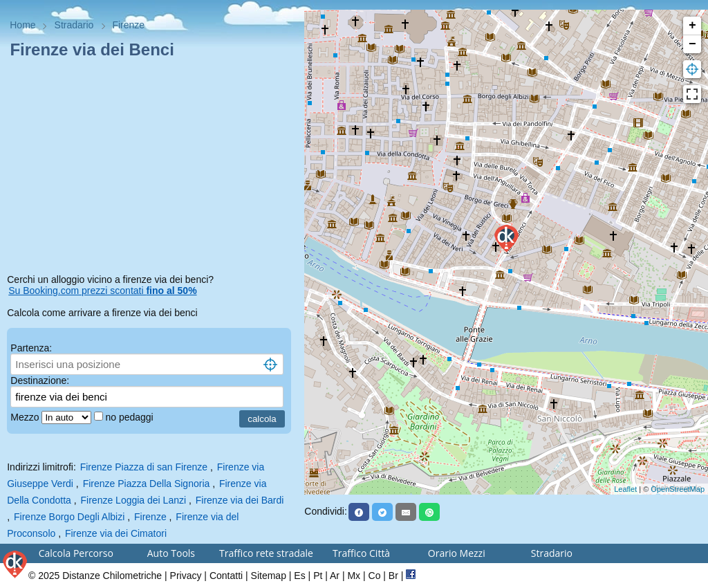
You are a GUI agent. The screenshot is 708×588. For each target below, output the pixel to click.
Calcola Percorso (76, 553)
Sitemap (269, 576)
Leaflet (625, 489)
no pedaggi (130, 417)
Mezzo (26, 417)
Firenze (150, 517)
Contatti (226, 576)
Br (393, 576)
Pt (318, 576)
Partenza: (31, 348)
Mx (354, 576)
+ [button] (692, 26)
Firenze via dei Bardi (240, 500)
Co (375, 576)
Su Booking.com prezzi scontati (102, 291)
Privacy (186, 576)
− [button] (692, 44)
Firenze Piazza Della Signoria (147, 484)
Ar (335, 576)
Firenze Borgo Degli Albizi (69, 517)
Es (299, 576)
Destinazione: (40, 380)
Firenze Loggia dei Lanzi (134, 500)
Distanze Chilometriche (112, 576)
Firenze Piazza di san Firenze (144, 467)
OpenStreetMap (678, 489)
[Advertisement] (152, 169)
